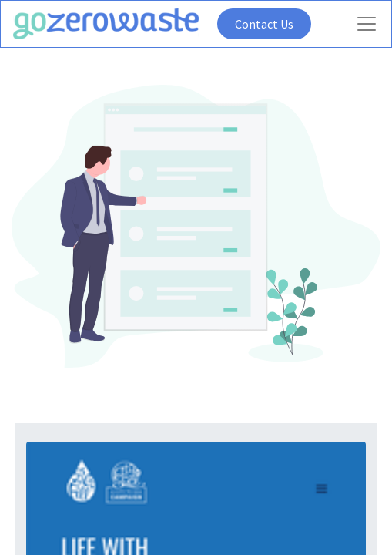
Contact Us (264, 24)
